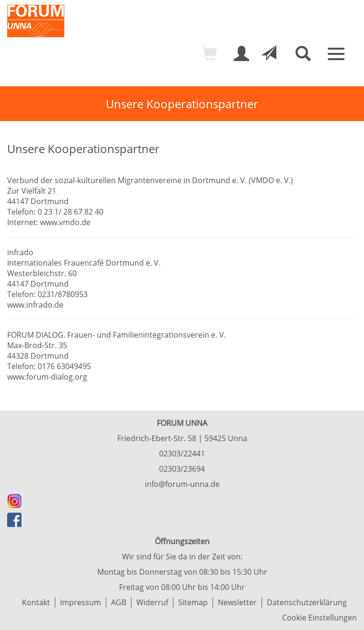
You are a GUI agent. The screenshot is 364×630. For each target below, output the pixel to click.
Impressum (81, 602)
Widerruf (152, 602)
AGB (119, 602)
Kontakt (36, 602)
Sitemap (193, 602)
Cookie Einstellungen (319, 618)
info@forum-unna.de (182, 484)
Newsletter (237, 602)
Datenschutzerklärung (307, 602)
